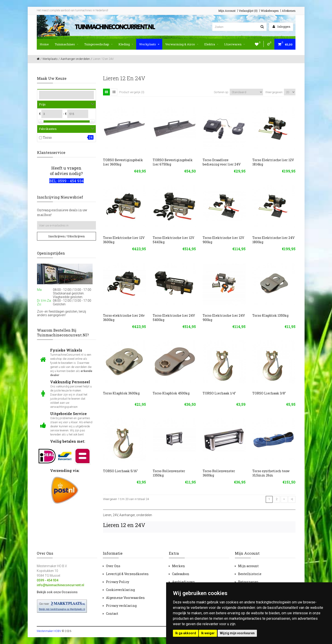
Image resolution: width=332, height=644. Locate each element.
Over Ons (113, 566)
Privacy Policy (118, 582)
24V (115, 515)
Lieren (107, 515)
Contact (112, 614)
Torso (47, 137)
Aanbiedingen (183, 582)
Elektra (211, 44)
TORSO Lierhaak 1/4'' (219, 393)
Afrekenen (289, 11)
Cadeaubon (181, 574)
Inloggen (281, 27)
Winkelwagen (270, 11)
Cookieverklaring (120, 590)
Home (44, 44)
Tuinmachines (66, 44)
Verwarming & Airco (182, 44)
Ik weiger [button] (208, 633)
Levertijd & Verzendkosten (127, 574)
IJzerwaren (235, 44)
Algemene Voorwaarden (125, 598)
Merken (178, 566)
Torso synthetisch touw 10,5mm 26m (271, 473)
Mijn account (248, 566)
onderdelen (144, 515)
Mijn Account (227, 11)
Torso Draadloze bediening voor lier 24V (222, 162)
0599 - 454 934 (48, 580)
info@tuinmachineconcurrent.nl (60, 585)
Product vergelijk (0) (132, 92)
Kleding (126, 44)
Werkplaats (149, 44)
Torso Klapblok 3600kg (121, 393)
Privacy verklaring (121, 606)
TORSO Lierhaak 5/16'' (121, 471)
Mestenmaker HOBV (49, 631)
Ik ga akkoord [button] (186, 633)
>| (292, 499)
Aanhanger (127, 515)
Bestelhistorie (250, 574)
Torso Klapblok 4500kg (171, 393)
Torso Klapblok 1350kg (270, 315)
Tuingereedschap (98, 44)
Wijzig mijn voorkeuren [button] (237, 633)
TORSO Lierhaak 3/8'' (269, 393)
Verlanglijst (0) (248, 11)
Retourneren (248, 582)
